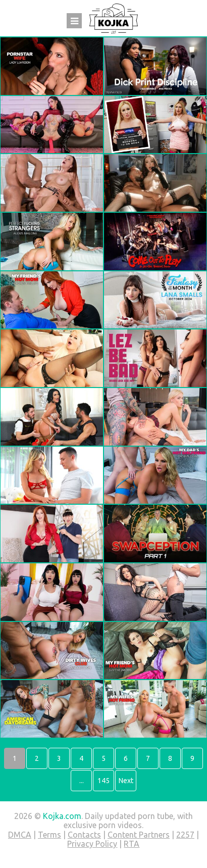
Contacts (84, 835)
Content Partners (139, 835)
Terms (49, 835)
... (82, 781)
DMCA (20, 835)
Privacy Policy (92, 844)
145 (103, 781)
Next (126, 781)
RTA (132, 844)
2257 (185, 835)
